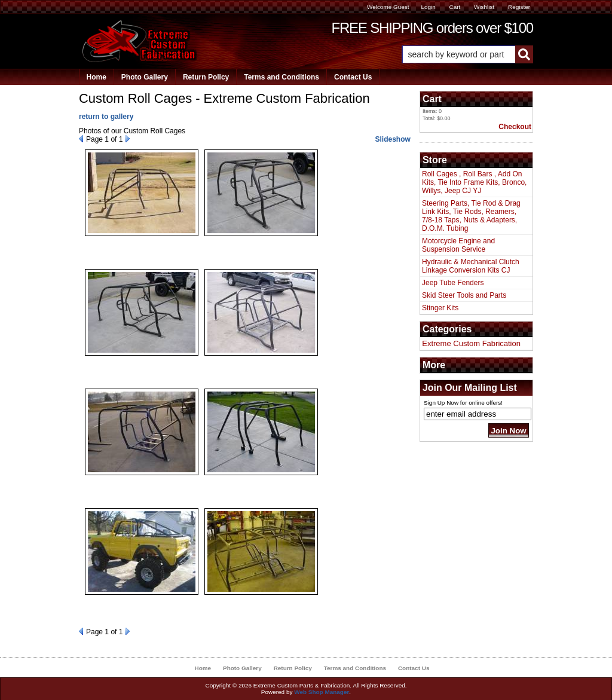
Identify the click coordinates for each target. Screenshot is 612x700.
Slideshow (392, 139)
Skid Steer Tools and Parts (464, 295)
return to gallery (106, 117)
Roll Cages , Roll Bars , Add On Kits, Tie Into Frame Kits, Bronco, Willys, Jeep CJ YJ (474, 182)
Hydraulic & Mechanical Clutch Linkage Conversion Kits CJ (471, 266)
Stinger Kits (440, 308)
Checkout (515, 127)
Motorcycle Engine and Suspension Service (458, 245)
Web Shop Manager (322, 692)
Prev (81, 139)
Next (128, 139)
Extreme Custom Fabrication (471, 343)
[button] (467, 54)
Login (428, 7)
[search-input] (459, 54)
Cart (455, 7)
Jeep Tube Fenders (453, 283)
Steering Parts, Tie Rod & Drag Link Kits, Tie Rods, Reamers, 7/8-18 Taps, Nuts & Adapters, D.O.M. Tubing (471, 216)
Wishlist (484, 7)
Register (519, 7)
